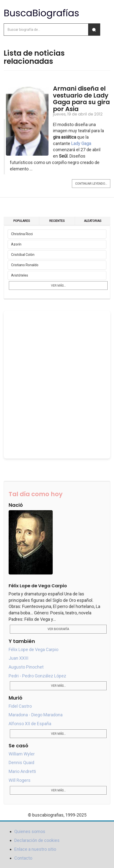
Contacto (23, 858)
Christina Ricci (22, 234)
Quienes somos (30, 831)
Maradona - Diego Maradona (36, 715)
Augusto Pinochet (26, 667)
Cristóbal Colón (23, 255)
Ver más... (58, 286)
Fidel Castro (20, 706)
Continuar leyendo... (91, 184)
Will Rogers (20, 780)
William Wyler (22, 754)
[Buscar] (94, 30)
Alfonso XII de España (30, 724)
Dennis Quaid (21, 762)
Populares (22, 221)
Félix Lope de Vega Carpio (33, 649)
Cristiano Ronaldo (25, 265)
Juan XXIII (18, 658)
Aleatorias (93, 221)
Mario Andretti (22, 771)
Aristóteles (20, 275)
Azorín (16, 244)
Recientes (57, 221)
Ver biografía (58, 629)
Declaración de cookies (37, 840)
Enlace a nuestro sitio (35, 849)
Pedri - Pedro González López (37, 676)
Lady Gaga (81, 143)
